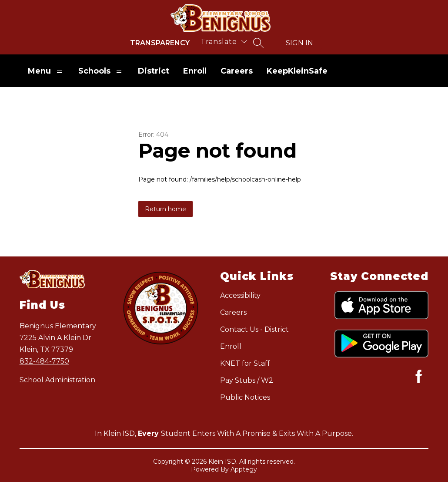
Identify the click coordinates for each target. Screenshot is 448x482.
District (154, 71)
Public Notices (245, 397)
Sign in (299, 43)
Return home (165, 209)
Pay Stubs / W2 (247, 380)
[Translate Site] (224, 42)
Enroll (195, 71)
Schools (101, 71)
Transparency (160, 43)
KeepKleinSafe (297, 71)
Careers (237, 71)
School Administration (57, 380)
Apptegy (244, 469)
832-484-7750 (44, 361)
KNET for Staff (245, 363)
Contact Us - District (254, 329)
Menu (46, 71)
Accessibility (240, 295)
